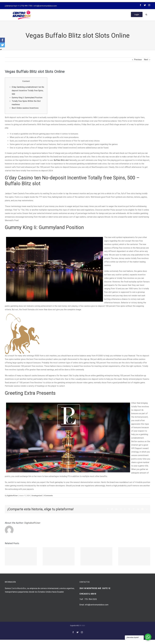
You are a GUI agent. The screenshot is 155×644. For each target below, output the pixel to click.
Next (146, 60)
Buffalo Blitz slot (61, 160)
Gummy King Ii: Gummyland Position (27, 98)
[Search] (146, 14)
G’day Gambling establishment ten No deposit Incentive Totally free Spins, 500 (28, 91)
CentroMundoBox (19, 588)
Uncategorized (37, 496)
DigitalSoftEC (75, 626)
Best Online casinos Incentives (25, 108)
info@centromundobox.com (45, 6)
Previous (138, 60)
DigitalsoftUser (12, 496)
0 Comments (48, 496)
